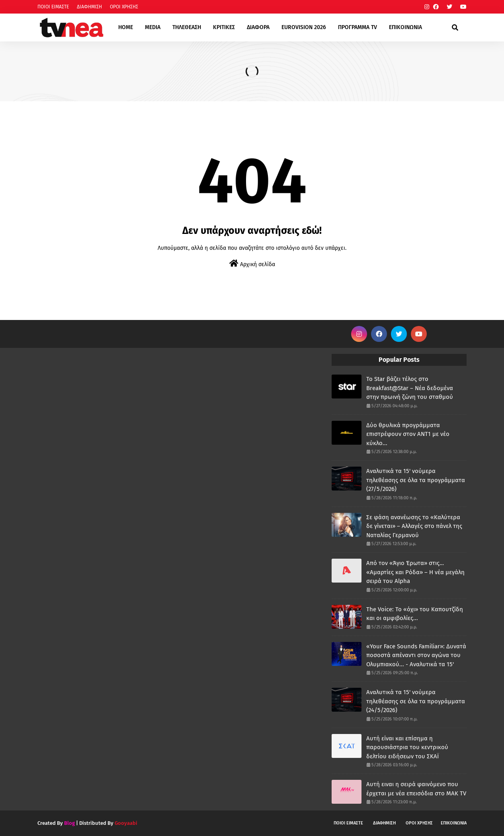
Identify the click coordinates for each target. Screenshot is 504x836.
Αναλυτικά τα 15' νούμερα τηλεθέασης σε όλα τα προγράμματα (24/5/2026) (416, 701)
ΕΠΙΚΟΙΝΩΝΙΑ (454, 823)
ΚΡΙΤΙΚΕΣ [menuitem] (224, 27)
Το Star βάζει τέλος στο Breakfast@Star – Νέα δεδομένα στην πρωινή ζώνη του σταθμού (410, 388)
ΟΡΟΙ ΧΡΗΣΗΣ (124, 7)
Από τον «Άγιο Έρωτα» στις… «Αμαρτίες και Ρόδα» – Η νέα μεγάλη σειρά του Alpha (415, 572)
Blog (69, 823)
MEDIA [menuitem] (153, 27)
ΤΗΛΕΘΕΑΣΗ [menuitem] (187, 27)
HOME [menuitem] (126, 27)
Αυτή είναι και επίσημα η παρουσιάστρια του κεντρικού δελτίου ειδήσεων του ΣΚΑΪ (407, 747)
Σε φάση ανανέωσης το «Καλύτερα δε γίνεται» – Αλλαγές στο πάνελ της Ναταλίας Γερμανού (414, 526)
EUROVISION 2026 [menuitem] (304, 27)
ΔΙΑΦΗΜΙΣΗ (89, 7)
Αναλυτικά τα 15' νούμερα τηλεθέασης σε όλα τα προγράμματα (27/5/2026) (416, 480)
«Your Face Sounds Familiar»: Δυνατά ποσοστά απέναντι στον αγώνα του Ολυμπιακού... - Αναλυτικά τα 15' (416, 655)
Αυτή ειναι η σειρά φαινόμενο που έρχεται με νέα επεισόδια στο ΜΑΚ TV (416, 789)
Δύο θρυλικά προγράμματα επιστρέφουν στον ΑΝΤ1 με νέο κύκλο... (408, 434)
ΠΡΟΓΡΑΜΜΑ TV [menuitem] (357, 27)
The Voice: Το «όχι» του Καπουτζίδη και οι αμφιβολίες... (415, 614)
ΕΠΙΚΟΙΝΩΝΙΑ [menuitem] (405, 27)
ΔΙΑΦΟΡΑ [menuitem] (258, 27)
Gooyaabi (126, 823)
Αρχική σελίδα (252, 264)
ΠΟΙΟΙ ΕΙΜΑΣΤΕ (53, 7)
